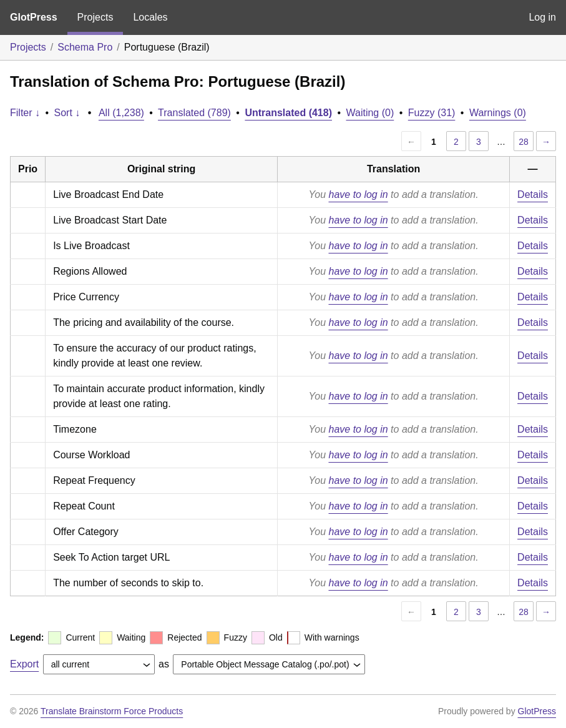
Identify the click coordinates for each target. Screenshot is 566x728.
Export (24, 664)
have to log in (358, 194)
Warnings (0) (498, 113)
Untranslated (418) (288, 113)
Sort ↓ (67, 113)
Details (533, 194)
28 (524, 142)
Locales (150, 17)
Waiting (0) (370, 113)
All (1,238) (121, 113)
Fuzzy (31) (432, 113)
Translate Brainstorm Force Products (112, 711)
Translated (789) (194, 113)
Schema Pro (85, 47)
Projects (95, 17)
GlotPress (34, 17)
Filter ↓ (25, 113)
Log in (542, 17)
